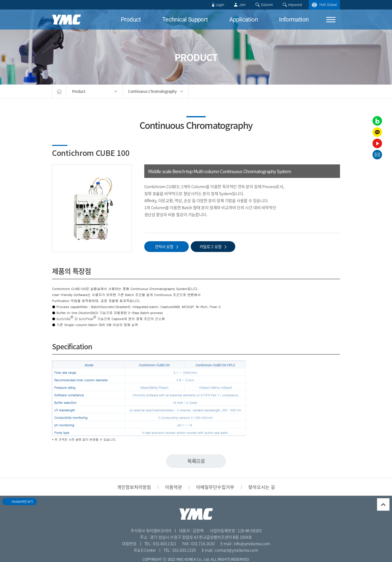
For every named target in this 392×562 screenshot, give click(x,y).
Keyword (295, 5)
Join (242, 5)
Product (131, 20)
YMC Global (328, 5)
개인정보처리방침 (134, 487)
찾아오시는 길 (262, 487)
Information (294, 20)
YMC (66, 20)
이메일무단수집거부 (215, 487)
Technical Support (185, 20)
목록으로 (196, 461)
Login (220, 5)
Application (243, 20)
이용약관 (173, 487)
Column (267, 5)
